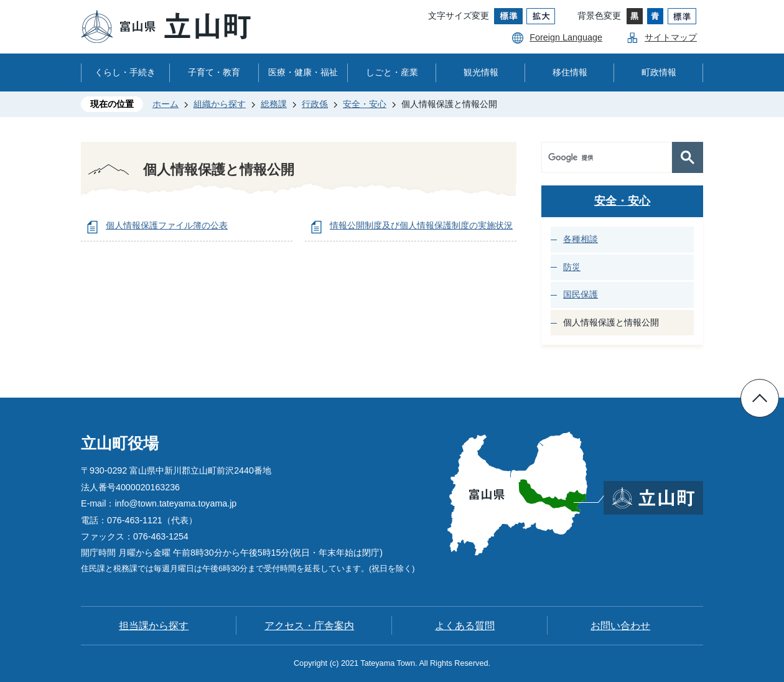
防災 (572, 267)
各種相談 (581, 239)
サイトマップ (671, 37)
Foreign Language (566, 37)
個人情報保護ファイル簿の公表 (167, 225)
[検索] (610, 157)
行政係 (315, 104)
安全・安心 (365, 104)
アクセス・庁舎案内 (309, 626)
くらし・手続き (125, 72)
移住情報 (570, 72)
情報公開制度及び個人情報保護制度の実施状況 (421, 225)
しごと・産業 (392, 72)
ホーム (166, 104)
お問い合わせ (620, 626)
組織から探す (220, 104)
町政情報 (659, 72)
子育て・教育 (214, 72)
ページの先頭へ (760, 398)
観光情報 (481, 72)
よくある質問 (465, 626)
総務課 (274, 104)
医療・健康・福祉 (303, 72)
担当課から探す (154, 626)
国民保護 (581, 294)
